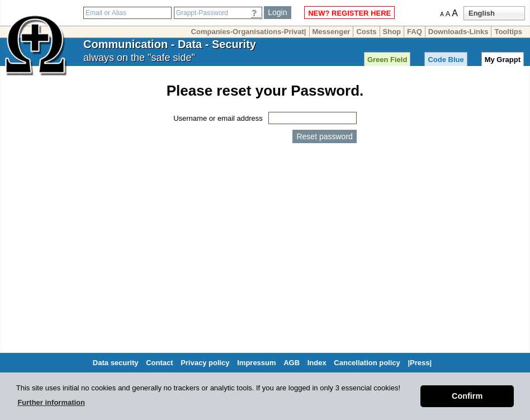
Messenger (332, 32)
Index (317, 363)
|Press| (420, 363)
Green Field (387, 60)
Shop (392, 32)
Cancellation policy (367, 363)
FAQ (415, 32)
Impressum (256, 363)
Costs (366, 32)
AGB (292, 363)
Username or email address (218, 118)
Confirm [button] (467, 396)
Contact (159, 363)
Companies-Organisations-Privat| (249, 32)
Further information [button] (51, 402)
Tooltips (508, 32)
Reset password (324, 136)
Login (277, 12)
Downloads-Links (458, 32)
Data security (116, 363)
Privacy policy (205, 363)
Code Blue (446, 60)
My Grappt (503, 60)
